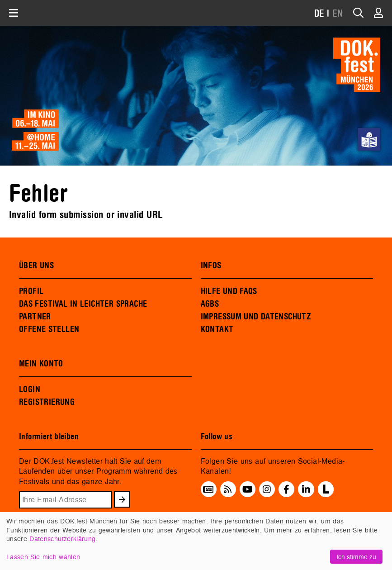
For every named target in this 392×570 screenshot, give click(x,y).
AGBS (210, 304)
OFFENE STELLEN (49, 329)
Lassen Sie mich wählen (43, 557)
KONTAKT (217, 329)
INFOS (211, 266)
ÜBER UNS (36, 266)
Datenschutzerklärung (62, 539)
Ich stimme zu (356, 557)
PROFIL (31, 291)
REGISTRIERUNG (47, 402)
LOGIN (30, 389)
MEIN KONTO (41, 364)
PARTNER (35, 317)
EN (338, 14)
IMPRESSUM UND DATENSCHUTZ (256, 317)
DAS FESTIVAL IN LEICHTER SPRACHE (83, 304)
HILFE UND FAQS (229, 291)
